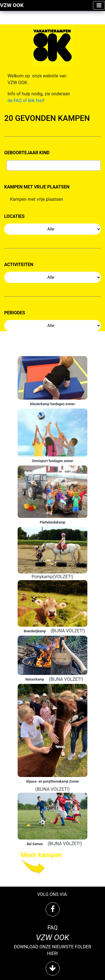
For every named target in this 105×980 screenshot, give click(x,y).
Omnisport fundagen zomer (52, 461)
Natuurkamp (35, 679)
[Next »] (52, 863)
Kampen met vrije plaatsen (37, 200)
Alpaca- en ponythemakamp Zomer (53, 781)
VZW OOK (12, 5)
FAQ (52, 928)
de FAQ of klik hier (25, 101)
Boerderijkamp (35, 631)
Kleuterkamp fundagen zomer (53, 404)
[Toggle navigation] (99, 5)
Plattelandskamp (53, 522)
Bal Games (35, 844)
